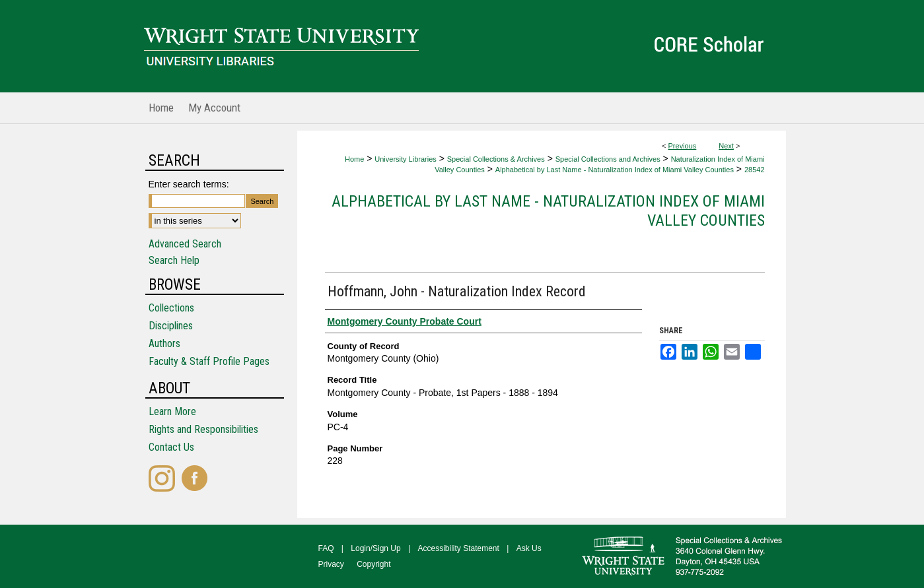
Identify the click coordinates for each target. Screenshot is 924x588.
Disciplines (171, 326)
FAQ (326, 548)
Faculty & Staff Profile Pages (209, 361)
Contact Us (171, 447)
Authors (164, 343)
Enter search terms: (189, 184)
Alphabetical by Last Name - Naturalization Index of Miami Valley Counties (615, 170)
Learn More (172, 411)
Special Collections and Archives (608, 159)
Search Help (174, 260)
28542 (755, 170)
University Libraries (406, 159)
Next (726, 146)
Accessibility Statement (459, 548)
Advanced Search (185, 244)
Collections (171, 308)
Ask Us (529, 548)
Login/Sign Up (375, 548)
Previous (683, 146)
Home (354, 159)
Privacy (331, 564)
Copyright (373, 564)
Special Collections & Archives (496, 159)
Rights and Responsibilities (203, 429)
